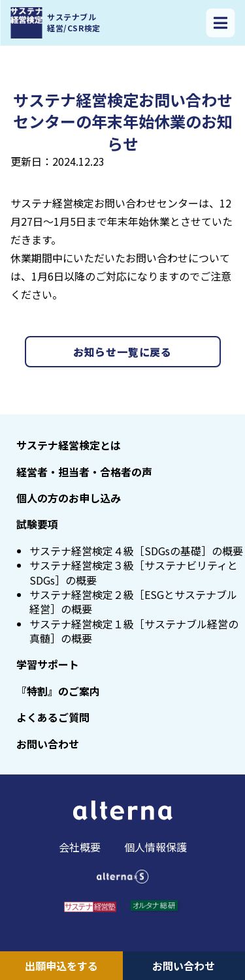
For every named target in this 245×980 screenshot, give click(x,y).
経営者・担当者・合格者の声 (84, 472)
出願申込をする (61, 966)
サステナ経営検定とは (69, 445)
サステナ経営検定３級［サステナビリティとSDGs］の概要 (134, 572)
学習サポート (48, 664)
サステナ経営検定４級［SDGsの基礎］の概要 (136, 551)
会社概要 (80, 847)
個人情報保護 (155, 847)
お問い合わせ (184, 966)
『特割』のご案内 (58, 691)
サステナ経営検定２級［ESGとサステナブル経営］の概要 (133, 602)
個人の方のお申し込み (69, 498)
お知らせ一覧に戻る (122, 352)
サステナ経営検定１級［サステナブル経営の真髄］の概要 (134, 631)
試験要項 (37, 524)
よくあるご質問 (53, 717)
